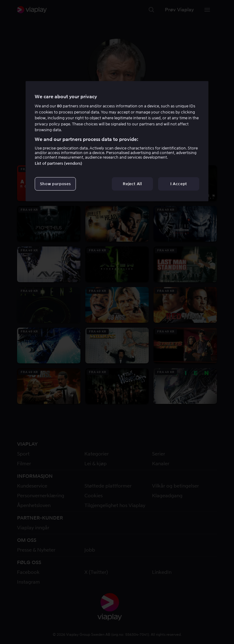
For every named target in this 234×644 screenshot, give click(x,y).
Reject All (132, 184)
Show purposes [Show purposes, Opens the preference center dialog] (55, 184)
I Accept (179, 184)
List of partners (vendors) (58, 163)
